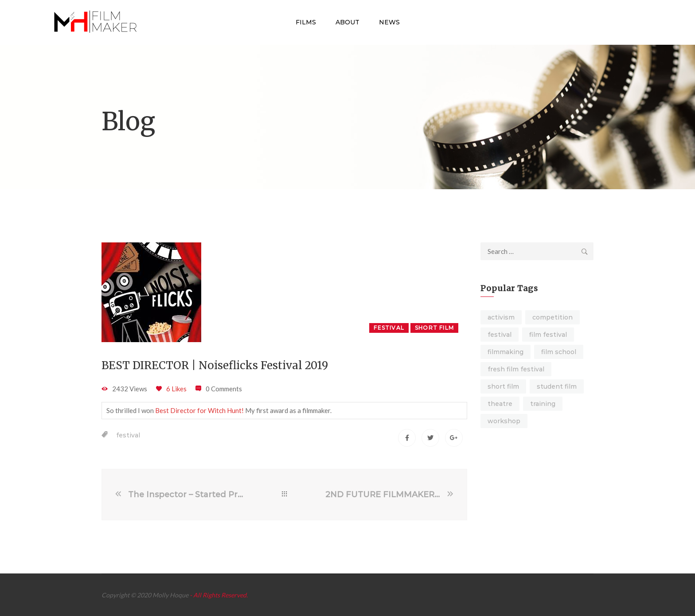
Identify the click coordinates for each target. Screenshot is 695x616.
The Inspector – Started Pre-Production (186, 495)
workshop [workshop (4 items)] (504, 421)
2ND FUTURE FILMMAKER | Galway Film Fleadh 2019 (385, 495)
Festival (389, 328)
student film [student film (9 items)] (557, 386)
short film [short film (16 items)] (503, 386)
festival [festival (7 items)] (500, 335)
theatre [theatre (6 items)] (500, 404)
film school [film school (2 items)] (559, 352)
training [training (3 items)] (543, 404)
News (389, 22)
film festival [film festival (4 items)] (548, 335)
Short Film (434, 328)
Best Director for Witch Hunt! (199, 410)
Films (306, 22)
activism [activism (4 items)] (501, 317)
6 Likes (176, 389)
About (347, 22)
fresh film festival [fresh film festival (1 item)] (516, 369)
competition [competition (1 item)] (552, 317)
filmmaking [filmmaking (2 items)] (506, 352)
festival (128, 435)
